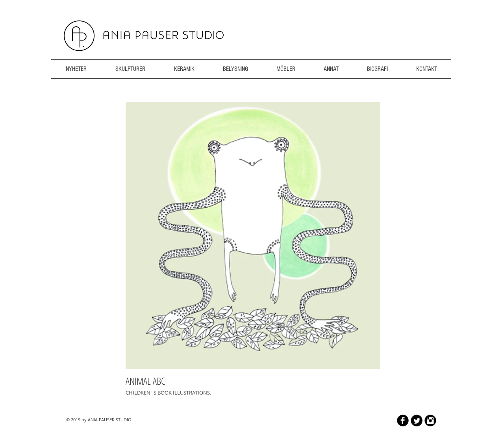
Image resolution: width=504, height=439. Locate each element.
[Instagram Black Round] (430, 421)
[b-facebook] (403, 421)
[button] (253, 236)
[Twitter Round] (417, 421)
